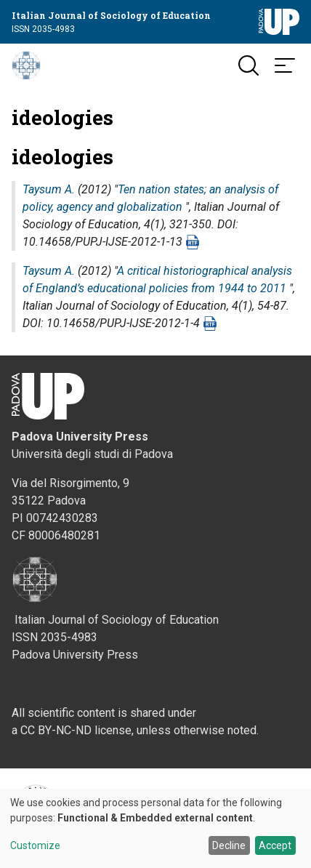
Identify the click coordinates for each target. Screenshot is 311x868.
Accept (275, 845)
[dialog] (155, 828)
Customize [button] (35, 846)
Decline (229, 845)
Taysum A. (49, 189)
